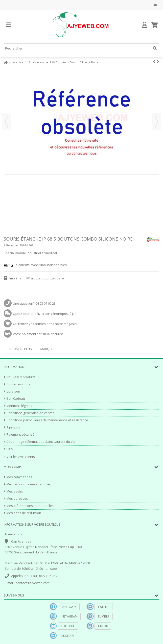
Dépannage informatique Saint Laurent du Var (41, 442)
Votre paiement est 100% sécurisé (38, 334)
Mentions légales (19, 406)
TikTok (103, 626)
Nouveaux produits (21, 377)
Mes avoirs (15, 491)
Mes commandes (19, 477)
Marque (47, 349)
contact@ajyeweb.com (33, 583)
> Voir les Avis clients (19, 457)
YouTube (68, 626)
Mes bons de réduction (24, 513)
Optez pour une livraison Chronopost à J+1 (45, 314)
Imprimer (16, 278)
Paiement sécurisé (20, 434)
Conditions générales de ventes (30, 413)
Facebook (69, 607)
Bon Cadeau (16, 399)
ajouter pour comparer (48, 278)
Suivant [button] (157, 122)
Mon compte (14, 467)
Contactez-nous (18, 384)
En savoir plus (20, 349)
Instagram (69, 616)
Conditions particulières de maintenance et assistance (47, 420)
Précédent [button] (6, 122)
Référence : (12, 245)
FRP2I (10, 449)
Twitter (104, 607)
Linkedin (67, 636)
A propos (13, 427)
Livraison (13, 391)
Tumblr (104, 616)
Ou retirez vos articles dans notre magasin (45, 324)
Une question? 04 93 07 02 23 (34, 303)
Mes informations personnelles (30, 506)
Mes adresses (17, 499)
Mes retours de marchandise (28, 484)
